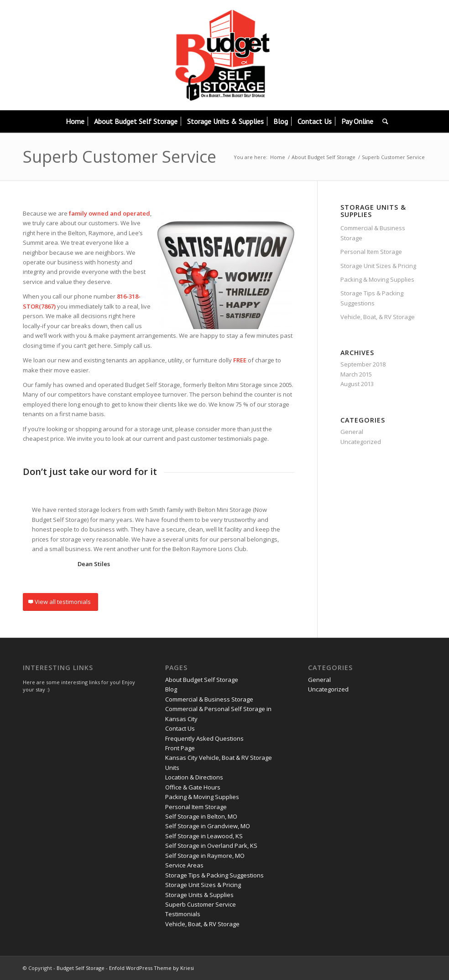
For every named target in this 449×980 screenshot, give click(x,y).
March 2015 (356, 374)
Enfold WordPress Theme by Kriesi (151, 968)
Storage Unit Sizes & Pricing (378, 266)
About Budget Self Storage (324, 157)
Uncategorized (361, 442)
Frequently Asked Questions (204, 738)
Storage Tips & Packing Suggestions (372, 298)
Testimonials (183, 914)
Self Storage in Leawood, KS (204, 836)
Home (278, 157)
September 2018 (363, 364)
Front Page (180, 748)
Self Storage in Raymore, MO (205, 856)
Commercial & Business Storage (373, 233)
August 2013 (357, 384)
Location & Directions (194, 777)
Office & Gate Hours (193, 787)
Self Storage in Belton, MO (201, 816)
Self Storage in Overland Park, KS (211, 846)
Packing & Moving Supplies (377, 279)
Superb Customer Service (120, 157)
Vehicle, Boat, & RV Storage (378, 317)
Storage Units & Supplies (199, 895)
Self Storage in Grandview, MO (208, 826)
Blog (171, 689)
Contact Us (180, 728)
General (352, 432)
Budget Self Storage (81, 968)
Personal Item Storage (371, 252)
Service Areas (184, 865)
